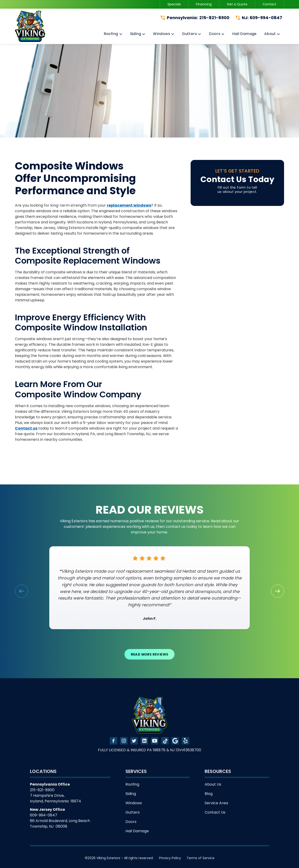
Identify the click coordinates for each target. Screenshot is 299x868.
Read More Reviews (150, 654)
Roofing (132, 784)
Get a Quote (237, 4)
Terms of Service (201, 858)
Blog (209, 794)
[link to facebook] (114, 741)
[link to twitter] (134, 741)
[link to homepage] (30, 26)
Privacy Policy (170, 858)
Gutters (133, 812)
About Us (213, 784)
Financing (204, 4)
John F (149, 619)
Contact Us (215, 812)
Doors (131, 822)
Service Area (216, 803)
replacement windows (129, 205)
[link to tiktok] (165, 741)
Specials (174, 4)
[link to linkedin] (144, 741)
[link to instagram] (124, 741)
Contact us (26, 428)
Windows (134, 803)
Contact (269, 4)
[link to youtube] (155, 741)
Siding (131, 794)
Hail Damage (137, 831)
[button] (113, 35)
